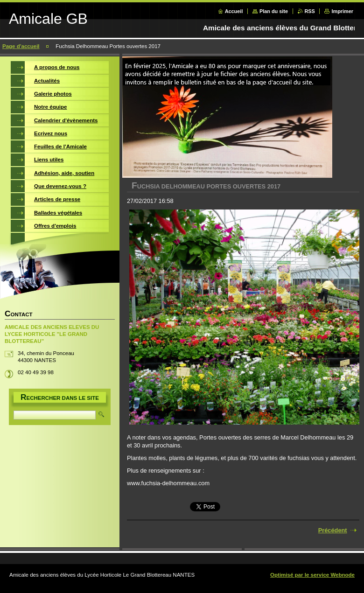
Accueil (234, 11)
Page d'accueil (21, 46)
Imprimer (342, 11)
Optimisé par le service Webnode (312, 575)
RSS (310, 11)
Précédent (333, 530)
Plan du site (274, 11)
